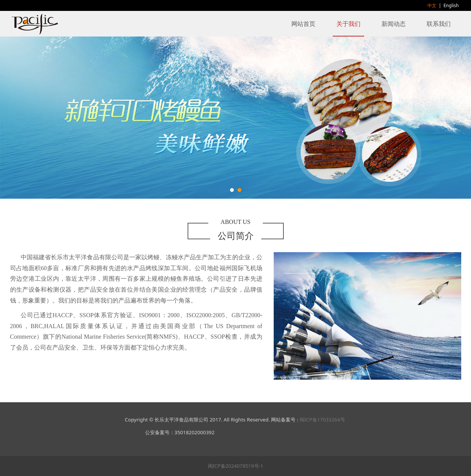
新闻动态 (394, 24)
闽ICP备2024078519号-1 (236, 466)
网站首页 (303, 24)
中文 (432, 5)
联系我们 (439, 24)
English (451, 5)
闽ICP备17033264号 (322, 420)
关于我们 (348, 24)
